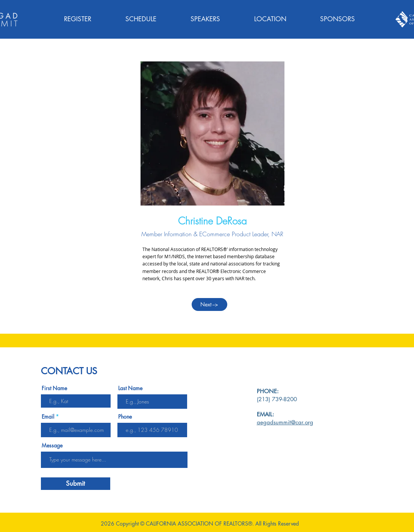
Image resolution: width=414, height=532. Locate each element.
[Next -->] (209, 304)
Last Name (130, 388)
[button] (141, 19)
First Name (54, 388)
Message (52, 446)
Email (48, 417)
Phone (125, 417)
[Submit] (76, 484)
